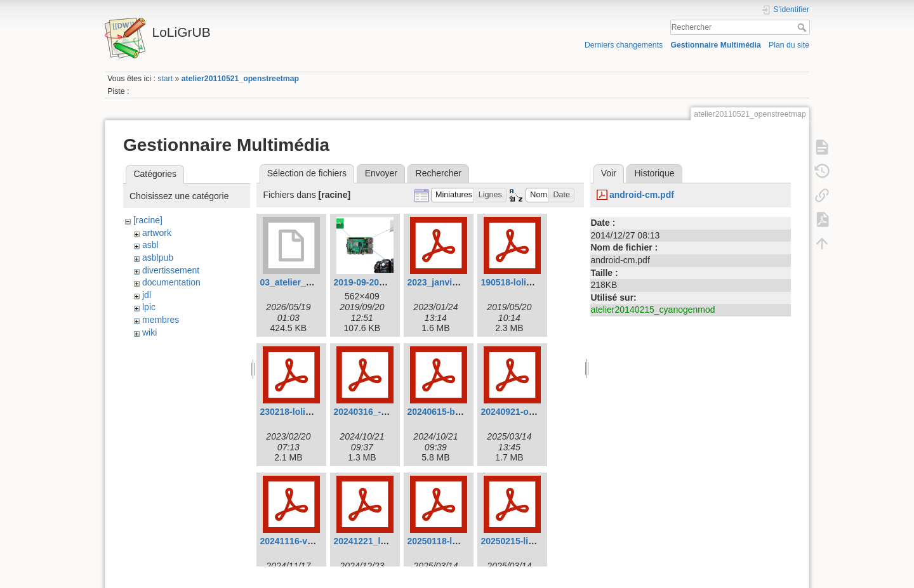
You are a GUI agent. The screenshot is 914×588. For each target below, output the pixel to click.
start (165, 79)
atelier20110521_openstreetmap (240, 79)
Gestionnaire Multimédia (715, 45)
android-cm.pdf (642, 195)
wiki (149, 332)
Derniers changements (624, 45)
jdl (147, 295)
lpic (149, 307)
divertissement (171, 270)
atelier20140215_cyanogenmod (652, 310)
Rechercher (803, 27)
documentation (171, 282)
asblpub (158, 258)
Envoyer (381, 173)
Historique (654, 173)
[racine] (148, 220)
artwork (157, 233)
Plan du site (789, 45)
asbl (150, 245)
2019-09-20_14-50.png (379, 282)
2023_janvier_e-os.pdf (453, 282)
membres (161, 320)
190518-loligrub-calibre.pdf (537, 282)
